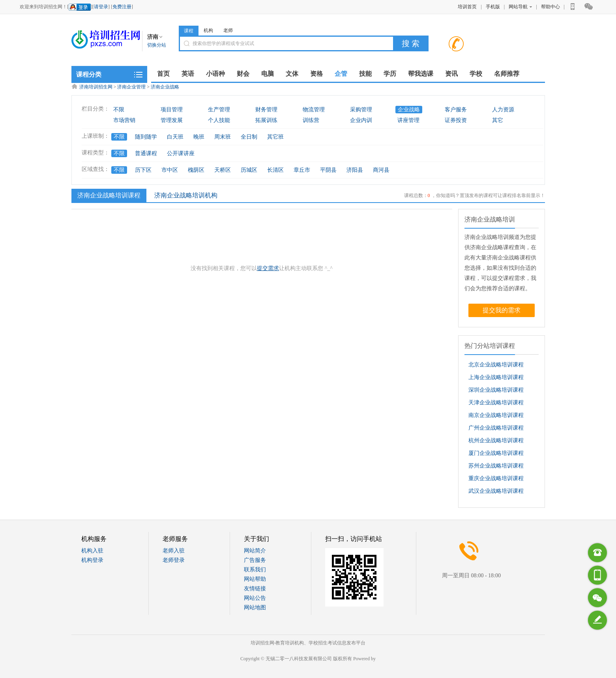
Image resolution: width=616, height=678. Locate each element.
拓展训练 (266, 120)
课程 (189, 31)
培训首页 (467, 7)
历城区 (249, 170)
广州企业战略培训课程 (496, 428)
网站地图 (255, 608)
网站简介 (255, 551)
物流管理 (314, 110)
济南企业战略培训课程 (108, 195)
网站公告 (255, 598)
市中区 (170, 170)
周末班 (223, 137)
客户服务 (456, 110)
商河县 (381, 170)
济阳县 (355, 170)
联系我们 (255, 570)
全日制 (249, 137)
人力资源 (503, 110)
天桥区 (223, 170)
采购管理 (361, 110)
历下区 (143, 170)
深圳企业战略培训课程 (496, 390)
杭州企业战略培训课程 (496, 440)
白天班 (175, 137)
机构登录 (92, 560)
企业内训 (361, 120)
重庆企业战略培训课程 (496, 478)
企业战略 (409, 110)
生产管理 (219, 110)
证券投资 (456, 120)
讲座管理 (408, 120)
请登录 (101, 7)
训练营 (311, 120)
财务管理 (266, 110)
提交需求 (268, 268)
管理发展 (172, 120)
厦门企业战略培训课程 (496, 453)
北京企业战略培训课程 (496, 365)
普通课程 (146, 153)
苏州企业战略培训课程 (496, 466)
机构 (208, 30)
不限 (119, 110)
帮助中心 (550, 7)
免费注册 (122, 7)
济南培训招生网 (96, 87)
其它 (498, 120)
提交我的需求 (502, 310)
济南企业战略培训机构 (186, 195)
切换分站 (157, 45)
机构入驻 (92, 551)
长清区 (275, 170)
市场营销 (124, 120)
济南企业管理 (131, 87)
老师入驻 (174, 551)
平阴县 (328, 170)
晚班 (199, 137)
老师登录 (174, 560)
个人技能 (219, 120)
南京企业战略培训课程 (496, 415)
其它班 (275, 137)
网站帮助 (255, 579)
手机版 (493, 7)
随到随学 (146, 137)
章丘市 (302, 170)
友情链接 (255, 589)
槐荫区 (196, 170)
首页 (163, 74)
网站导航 (520, 7)
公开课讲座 (181, 153)
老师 (228, 30)
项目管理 (172, 110)
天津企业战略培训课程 (496, 403)
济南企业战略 (165, 87)
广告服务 (255, 560)
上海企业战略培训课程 (496, 377)
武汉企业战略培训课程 (496, 491)
